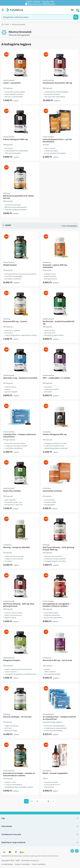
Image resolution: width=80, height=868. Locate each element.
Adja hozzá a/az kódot (41, 4)
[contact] (72, 10)
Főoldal (5, 24)
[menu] (3, 10)
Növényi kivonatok (19, 24)
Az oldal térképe (7, 864)
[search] (40, 17)
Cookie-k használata (22, 864)
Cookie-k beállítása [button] (38, 864)
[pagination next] (54, 801)
